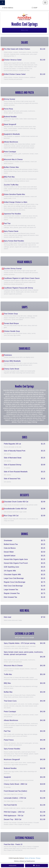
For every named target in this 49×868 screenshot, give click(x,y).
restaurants (13, 866)
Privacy (38, 858)
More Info (25, 30)
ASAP (35, 8)
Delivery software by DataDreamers (25, 861)
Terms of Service (30, 858)
